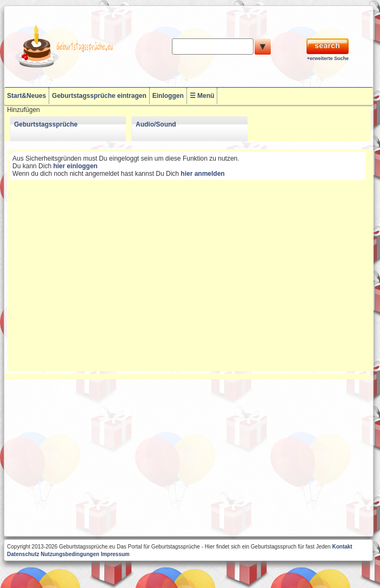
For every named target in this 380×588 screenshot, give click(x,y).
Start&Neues (26, 96)
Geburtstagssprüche (46, 124)
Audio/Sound (156, 124)
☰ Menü (202, 96)
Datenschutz (23, 554)
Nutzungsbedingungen (70, 554)
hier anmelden (202, 174)
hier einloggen (75, 166)
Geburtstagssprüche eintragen (99, 96)
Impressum (115, 554)
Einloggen (168, 96)
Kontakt (342, 547)
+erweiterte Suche (328, 58)
